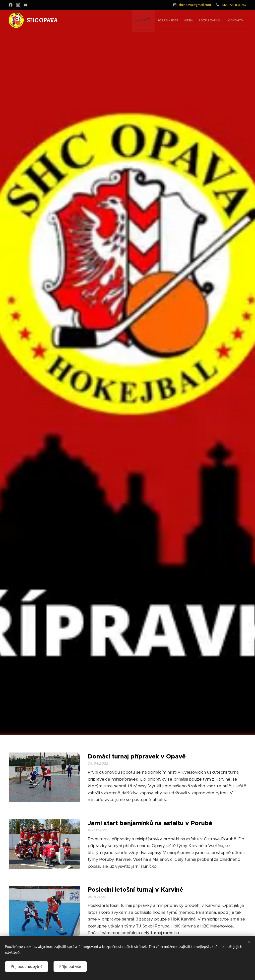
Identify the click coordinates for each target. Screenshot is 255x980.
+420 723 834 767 (234, 5)
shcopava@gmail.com (195, 5)
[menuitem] (204, 20)
